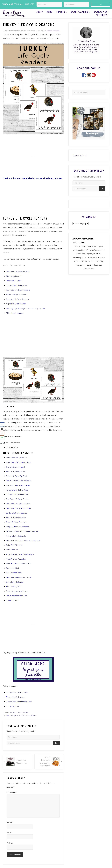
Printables (25, 717)
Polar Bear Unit (12, 554)
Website (10, 847)
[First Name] (49, 4)
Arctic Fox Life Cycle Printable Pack (20, 559)
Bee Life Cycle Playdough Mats (19, 582)
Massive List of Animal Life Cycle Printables (23, 545)
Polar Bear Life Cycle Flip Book (18, 467)
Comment (11, 797)
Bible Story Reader (14, 281)
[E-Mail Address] (76, 4)
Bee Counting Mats (14, 577)
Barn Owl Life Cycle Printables (18, 490)
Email (10, 837)
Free (7, 720)
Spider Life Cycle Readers (17, 518)
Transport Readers (14, 285)
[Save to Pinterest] (2, 433)
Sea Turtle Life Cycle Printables (18, 513)
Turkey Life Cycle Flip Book (17, 495)
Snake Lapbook (12, 605)
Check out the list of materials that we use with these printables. (33, 183)
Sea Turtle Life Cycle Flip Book (18, 508)
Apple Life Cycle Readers (16, 308)
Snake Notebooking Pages (17, 596)
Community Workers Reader (18, 276)
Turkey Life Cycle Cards (16, 702)
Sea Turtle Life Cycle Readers (18, 295)
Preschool (27, 720)
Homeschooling (15, 717)
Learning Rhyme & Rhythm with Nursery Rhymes (26, 313)
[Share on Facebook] (2, 425)
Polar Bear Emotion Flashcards (19, 568)
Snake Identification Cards (17, 600)
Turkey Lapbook (13, 711)
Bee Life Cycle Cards (15, 587)
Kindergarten (14, 720)
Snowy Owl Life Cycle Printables (19, 485)
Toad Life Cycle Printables (17, 527)
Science (34, 720)
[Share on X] (2, 429)
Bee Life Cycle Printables (16, 522)
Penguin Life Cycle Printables (18, 531)
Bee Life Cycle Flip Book (16, 476)
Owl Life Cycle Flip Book (16, 472)
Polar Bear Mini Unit (14, 550)
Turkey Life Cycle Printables (17, 499)
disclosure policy (53, 35)
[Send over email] (2, 438)
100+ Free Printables (15, 318)
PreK (21, 720)
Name (10, 827)
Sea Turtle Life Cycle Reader (17, 504)
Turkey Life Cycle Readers (17, 290)
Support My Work (80, 160)
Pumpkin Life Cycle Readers (17, 304)
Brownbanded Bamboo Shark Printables (22, 536)
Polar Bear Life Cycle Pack (17, 462)
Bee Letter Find (12, 573)
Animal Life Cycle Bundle (16, 541)
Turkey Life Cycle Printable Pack (19, 706)
